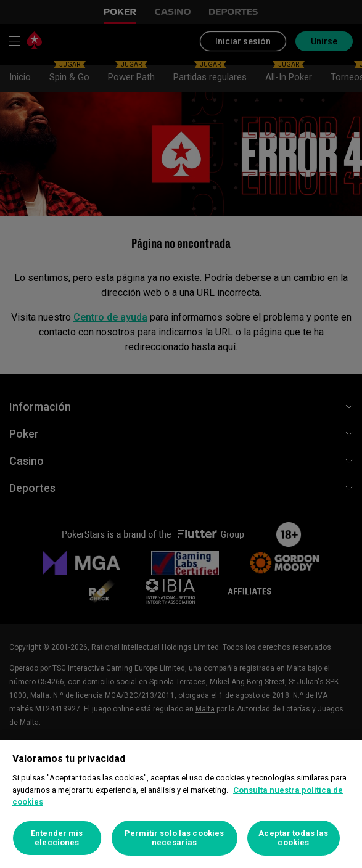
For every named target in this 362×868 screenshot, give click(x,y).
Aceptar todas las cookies (293, 838)
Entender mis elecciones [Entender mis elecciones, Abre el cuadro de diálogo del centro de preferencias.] (57, 838)
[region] (181, 804)
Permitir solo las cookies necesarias (174, 838)
